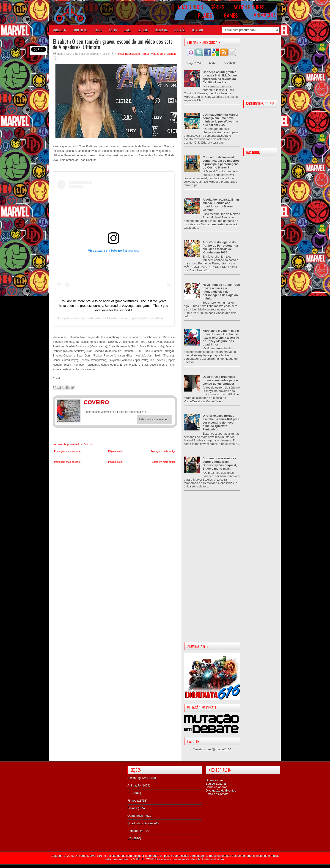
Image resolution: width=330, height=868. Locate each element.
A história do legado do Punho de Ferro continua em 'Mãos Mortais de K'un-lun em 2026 (220, 247)
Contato (198, 30)
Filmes (145, 54)
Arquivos (230, 63)
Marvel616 (59, 30)
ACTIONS (143, 30)
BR (129, 793)
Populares (194, 63)
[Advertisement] (212, 570)
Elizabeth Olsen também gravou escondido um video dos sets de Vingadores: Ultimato (113, 44)
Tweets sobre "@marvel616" (212, 749)
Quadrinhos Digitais (140, 823)
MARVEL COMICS (145, 859)
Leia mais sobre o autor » (155, 419)
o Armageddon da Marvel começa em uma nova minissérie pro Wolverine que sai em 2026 (220, 120)
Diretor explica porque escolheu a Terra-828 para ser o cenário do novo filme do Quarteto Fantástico (221, 423)
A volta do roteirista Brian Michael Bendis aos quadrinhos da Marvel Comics (221, 205)
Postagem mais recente (67, 451)
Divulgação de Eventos (221, 790)
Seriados (133, 831)
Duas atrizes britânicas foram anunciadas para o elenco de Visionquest (220, 380)
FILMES (98, 30)
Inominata (161, 30)
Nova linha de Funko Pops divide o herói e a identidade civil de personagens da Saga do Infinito (221, 292)
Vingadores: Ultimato (164, 54)
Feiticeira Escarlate (128, 54)
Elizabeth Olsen (118, 318)
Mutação (180, 30)
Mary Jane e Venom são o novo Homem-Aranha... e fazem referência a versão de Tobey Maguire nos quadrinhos (221, 338)
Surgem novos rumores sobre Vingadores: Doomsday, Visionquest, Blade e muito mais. (220, 463)
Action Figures (137, 778)
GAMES (128, 30)
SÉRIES (113, 30)
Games (132, 808)
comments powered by (73, 444)
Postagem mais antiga (163, 451)
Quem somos (214, 780)
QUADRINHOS (80, 30)
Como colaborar (216, 787)
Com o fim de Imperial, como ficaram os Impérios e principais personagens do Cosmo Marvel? (221, 162)
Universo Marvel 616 (88, 856)
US (129, 838)
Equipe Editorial (216, 784)
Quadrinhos (135, 816)
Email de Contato (217, 794)
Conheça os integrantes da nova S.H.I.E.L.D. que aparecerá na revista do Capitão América (220, 77)
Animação (134, 785)
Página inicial (116, 451)
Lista (212, 63)
